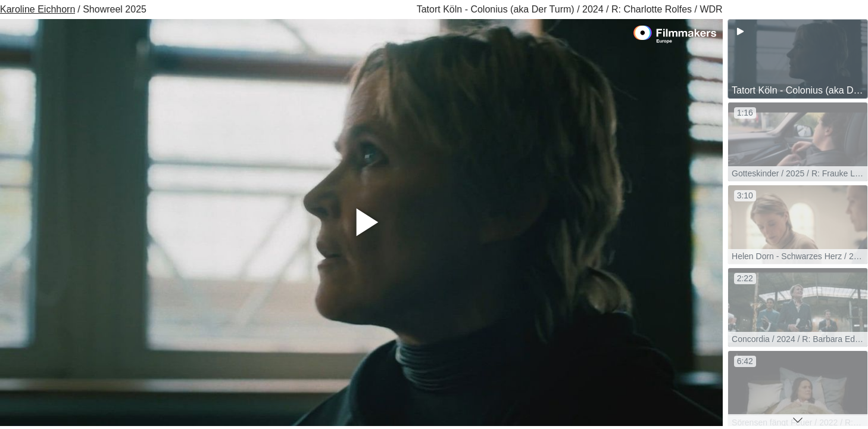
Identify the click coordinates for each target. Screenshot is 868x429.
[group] (798, 59)
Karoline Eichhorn (38, 9)
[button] (798, 420)
